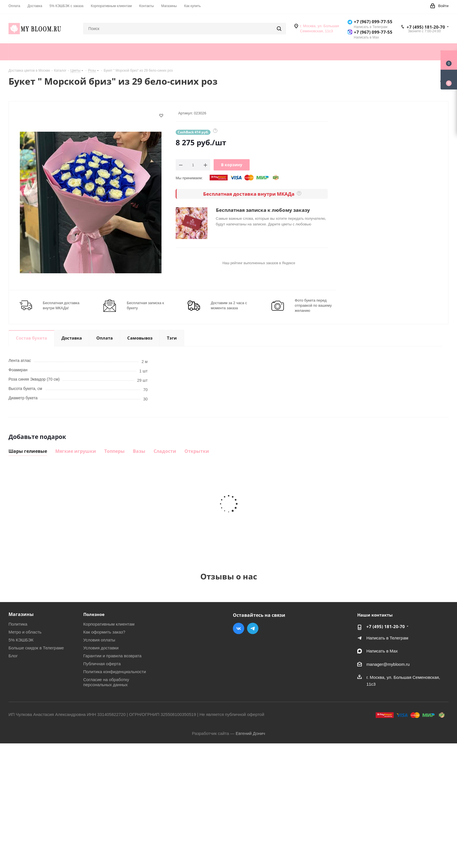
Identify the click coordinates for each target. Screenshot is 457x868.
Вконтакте (239, 628)
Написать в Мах (382, 651)
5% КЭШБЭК (21, 640)
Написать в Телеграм (387, 638)
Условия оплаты (99, 640)
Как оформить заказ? (104, 632)
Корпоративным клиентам (109, 624)
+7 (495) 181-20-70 (426, 27)
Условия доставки (101, 648)
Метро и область (25, 632)
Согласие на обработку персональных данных (106, 682)
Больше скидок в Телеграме (36, 648)
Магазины (21, 614)
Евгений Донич (250, 733)
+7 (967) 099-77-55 (373, 22)
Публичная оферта (102, 664)
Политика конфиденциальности (115, 672)
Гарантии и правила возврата (112, 656)
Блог (13, 656)
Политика (18, 624)
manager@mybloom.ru (388, 664)
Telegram (253, 628)
